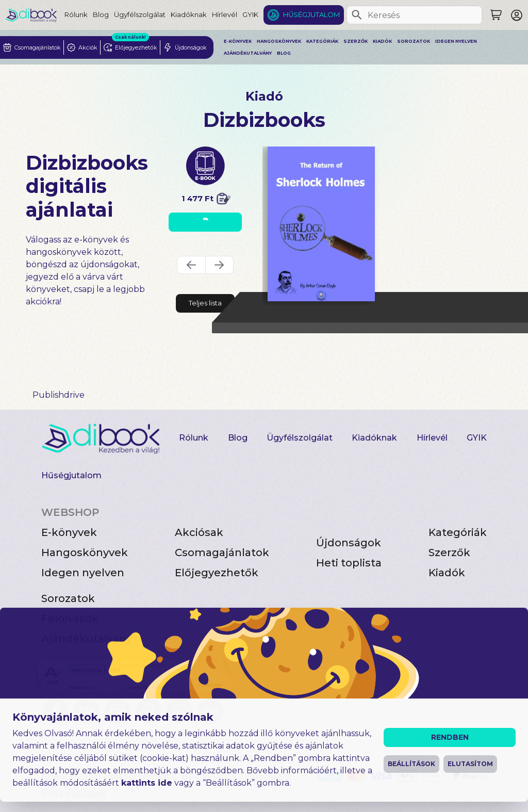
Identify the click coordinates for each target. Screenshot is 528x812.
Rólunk (76, 14)
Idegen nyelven (456, 41)
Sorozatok (414, 41)
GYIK (250, 14)
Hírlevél (225, 14)
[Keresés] (357, 15)
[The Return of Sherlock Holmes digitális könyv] (321, 224)
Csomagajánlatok (222, 553)
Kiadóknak (189, 14)
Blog (101, 14)
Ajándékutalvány (248, 53)
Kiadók (382, 41)
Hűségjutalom (311, 14)
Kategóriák (322, 41)
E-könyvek (238, 41)
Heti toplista (349, 563)
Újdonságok (349, 543)
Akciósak (199, 532)
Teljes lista (205, 303)
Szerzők (356, 41)
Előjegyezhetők (217, 573)
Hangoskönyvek (279, 41)
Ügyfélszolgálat (140, 14)
